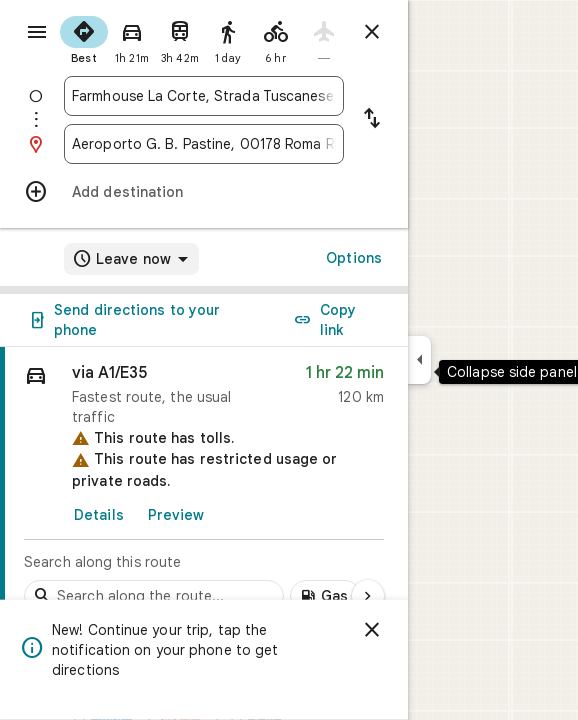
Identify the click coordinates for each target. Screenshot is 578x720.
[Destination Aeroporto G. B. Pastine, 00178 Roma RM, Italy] (204, 144)
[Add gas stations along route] (325, 596)
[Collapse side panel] (419, 360)
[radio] (84, 38)
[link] (204, 485)
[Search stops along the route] (154, 596)
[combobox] (204, 96)
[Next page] (368, 596)
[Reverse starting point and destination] (372, 120)
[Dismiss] (372, 630)
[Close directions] (372, 32)
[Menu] (37, 32)
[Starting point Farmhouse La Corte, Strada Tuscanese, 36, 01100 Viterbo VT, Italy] (204, 96)
